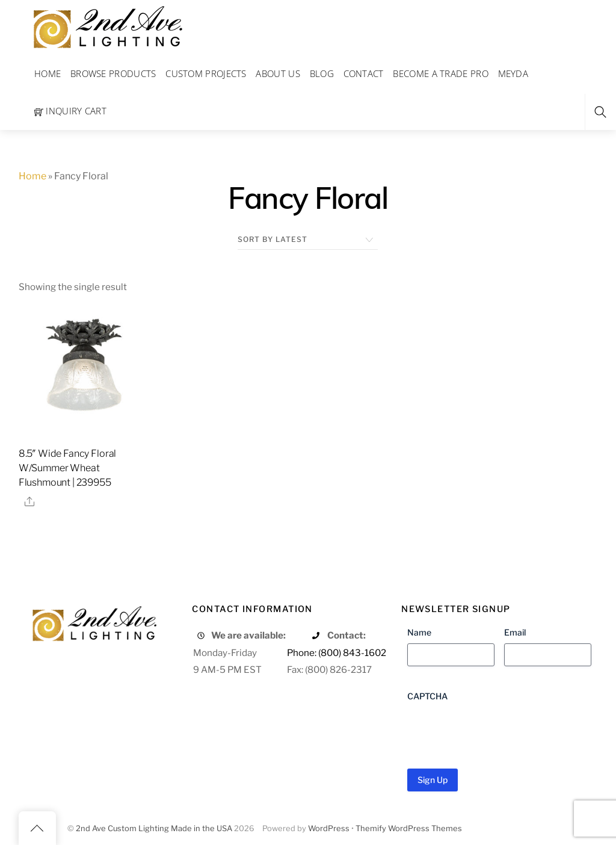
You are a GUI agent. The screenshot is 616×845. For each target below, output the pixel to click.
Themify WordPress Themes (409, 828)
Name (419, 632)
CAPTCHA (427, 696)
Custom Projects (206, 73)
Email (515, 632)
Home (48, 73)
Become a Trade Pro (440, 73)
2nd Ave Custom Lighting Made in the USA (154, 828)
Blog (322, 73)
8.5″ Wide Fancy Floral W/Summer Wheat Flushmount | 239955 (67, 468)
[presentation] (499, 731)
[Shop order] (308, 240)
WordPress (329, 828)
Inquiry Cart (70, 111)
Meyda (513, 73)
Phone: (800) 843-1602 (337, 653)
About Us (278, 73)
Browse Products (113, 73)
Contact (364, 73)
